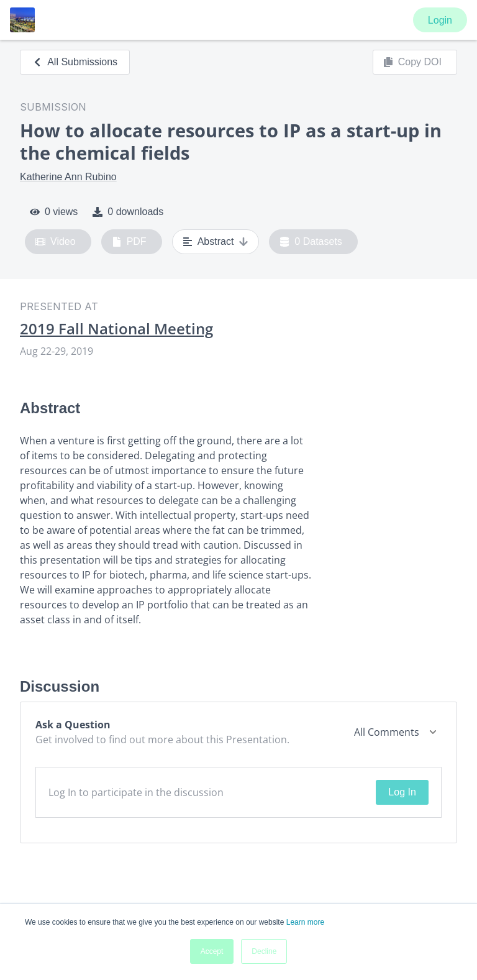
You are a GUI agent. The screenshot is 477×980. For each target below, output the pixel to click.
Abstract (216, 242)
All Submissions (75, 62)
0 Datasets (311, 242)
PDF (129, 242)
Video (56, 242)
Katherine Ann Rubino (68, 177)
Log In (402, 792)
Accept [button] (212, 951)
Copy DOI (412, 62)
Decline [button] (264, 951)
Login (440, 20)
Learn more (305, 922)
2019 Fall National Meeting (116, 329)
